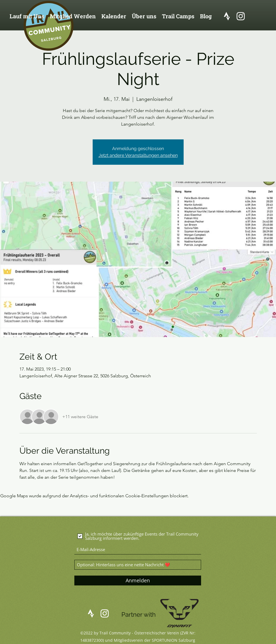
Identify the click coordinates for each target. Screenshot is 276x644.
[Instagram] (241, 16)
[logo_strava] (227, 16)
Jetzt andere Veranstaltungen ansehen (138, 155)
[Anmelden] (138, 581)
